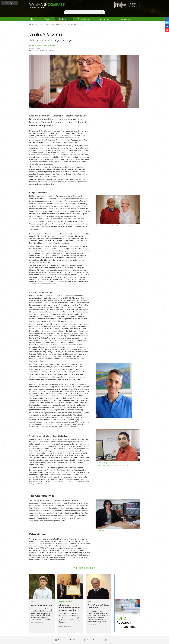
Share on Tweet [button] (167, 23)
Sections (63, 19)
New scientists (84, 19)
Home (33, 19)
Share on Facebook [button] (167, 19)
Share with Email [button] (167, 26)
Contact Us (125, 19)
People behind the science (56, 24)
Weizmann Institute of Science (69, 640)
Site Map (111, 640)
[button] (167, 30)
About (47, 19)
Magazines (104, 19)
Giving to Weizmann (94, 640)
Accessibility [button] (7, 3)
